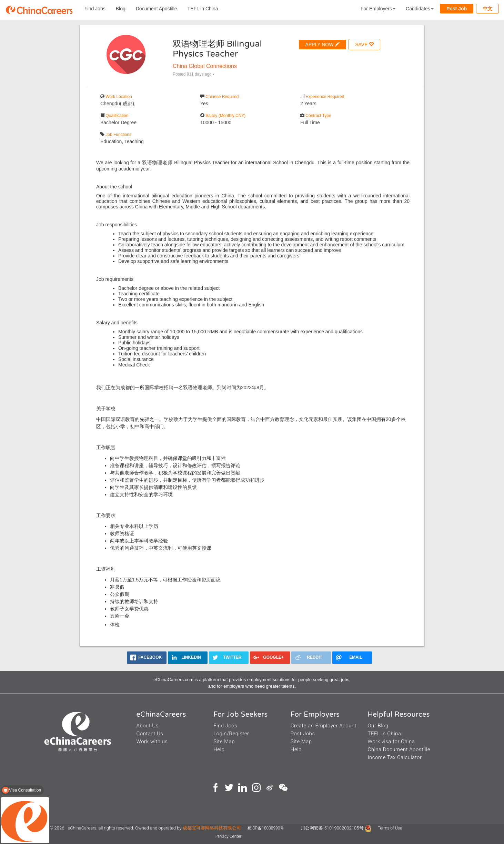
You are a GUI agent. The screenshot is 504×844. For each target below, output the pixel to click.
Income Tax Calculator (395, 757)
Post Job (457, 9)
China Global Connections (205, 66)
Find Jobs (95, 9)
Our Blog (378, 726)
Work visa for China (391, 742)
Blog (121, 9)
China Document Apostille (399, 749)
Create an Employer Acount (324, 726)
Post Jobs (303, 734)
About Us (148, 726)
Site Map (224, 742)
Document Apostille (157, 9)
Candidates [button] (420, 9)
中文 (487, 9)
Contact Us (150, 734)
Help (219, 749)
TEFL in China (203, 9)
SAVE (364, 44)
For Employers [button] (378, 9)
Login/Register (231, 734)
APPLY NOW (323, 44)
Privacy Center (229, 836)
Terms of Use (390, 828)
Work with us (152, 742)
